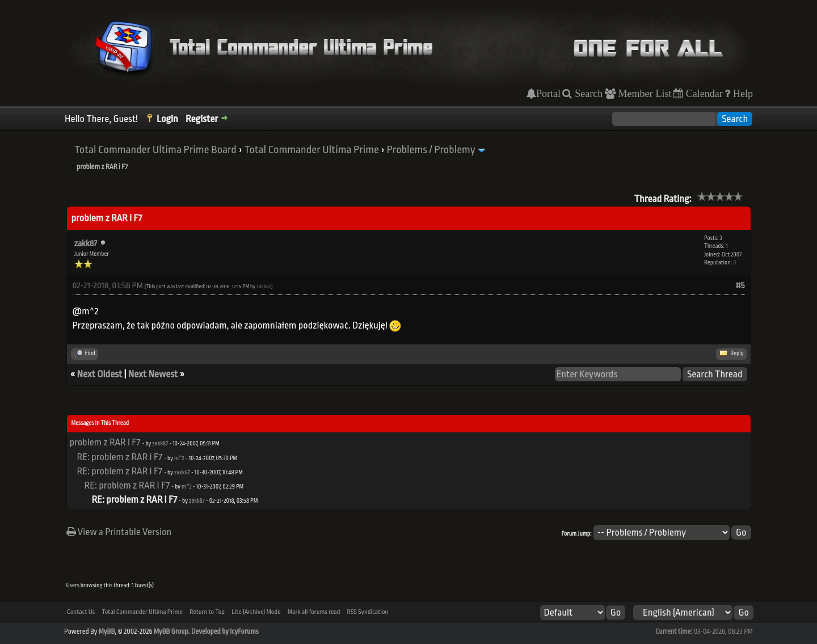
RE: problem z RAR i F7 (120, 457)
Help (742, 94)
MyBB (107, 632)
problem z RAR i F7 (105, 442)
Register (202, 119)
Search (587, 94)
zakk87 (86, 244)
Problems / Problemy (431, 150)
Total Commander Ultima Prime (311, 150)
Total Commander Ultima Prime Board (155, 150)
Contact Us (81, 612)
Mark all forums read (314, 612)
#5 (740, 286)
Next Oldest (100, 374)
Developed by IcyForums (225, 632)
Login (167, 119)
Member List (644, 94)
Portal (548, 94)
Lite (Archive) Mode (256, 612)
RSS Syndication (368, 612)
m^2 (179, 458)
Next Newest (153, 374)
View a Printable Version (119, 532)
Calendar (703, 94)
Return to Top (207, 612)
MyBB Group (171, 632)
